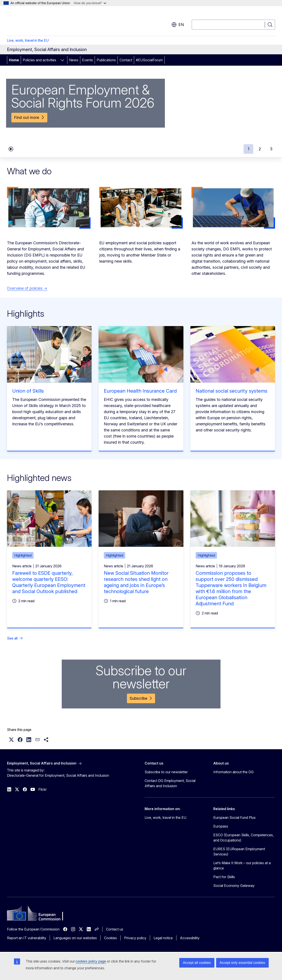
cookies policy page (91, 961)
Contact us (115, 929)
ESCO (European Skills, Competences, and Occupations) (244, 838)
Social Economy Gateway (234, 886)
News (74, 60)
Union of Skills (28, 391)
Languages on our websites (75, 938)
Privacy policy (135, 938)
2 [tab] (260, 149)
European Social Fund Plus (234, 818)
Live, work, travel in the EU (28, 40)
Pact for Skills (224, 877)
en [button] (178, 25)
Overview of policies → (27, 288)
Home (14, 60)
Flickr (43, 789)
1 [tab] (249, 149)
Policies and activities (39, 60)
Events (87, 60)
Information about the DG (233, 772)
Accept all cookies (197, 963)
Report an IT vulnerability (27, 938)
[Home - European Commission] (42, 22)
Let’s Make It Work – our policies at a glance (242, 865)
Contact (126, 60)
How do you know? (90, 3)
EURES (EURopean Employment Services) (239, 852)
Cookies (110, 938)
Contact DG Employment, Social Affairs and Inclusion (170, 783)
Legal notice (163, 938)
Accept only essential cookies (242, 963)
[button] (11, 740)
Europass (221, 826)
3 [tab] (271, 149)
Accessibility (190, 938)
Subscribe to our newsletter (166, 772)
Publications (106, 60)
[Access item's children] (62, 60)
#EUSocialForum (149, 60)
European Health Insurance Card (140, 391)
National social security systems (232, 391)
